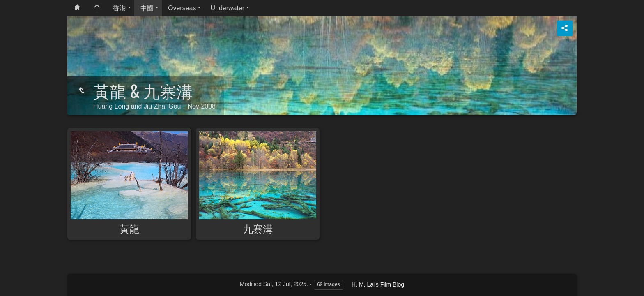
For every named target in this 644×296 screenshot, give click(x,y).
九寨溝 (258, 228)
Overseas (182, 8)
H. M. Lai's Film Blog (378, 284)
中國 (147, 8)
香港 (120, 8)
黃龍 (129, 228)
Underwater (227, 8)
